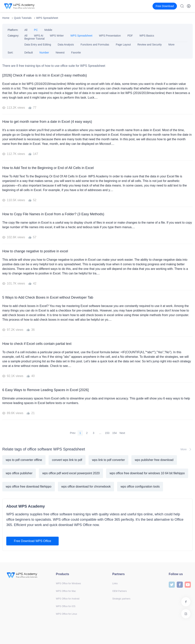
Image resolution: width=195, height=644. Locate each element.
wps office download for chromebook (86, 487)
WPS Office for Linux (67, 614)
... (100, 433)
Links (115, 583)
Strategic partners (121, 599)
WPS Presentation (110, 36)
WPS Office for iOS (66, 606)
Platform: (13, 30)
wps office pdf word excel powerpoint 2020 (71, 473)
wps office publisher (19, 473)
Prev (73, 433)
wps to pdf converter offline (24, 460)
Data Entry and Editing (38, 45)
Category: (13, 36)
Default (29, 53)
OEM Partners (120, 591)
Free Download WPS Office (32, 541)
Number (44, 53)
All (26, 30)
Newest (60, 53)
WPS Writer (57, 36)
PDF (130, 36)
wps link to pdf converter (108, 460)
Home (6, 18)
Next (122, 433)
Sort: (10, 53)
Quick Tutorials (23, 18)
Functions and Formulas (95, 45)
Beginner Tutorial (34, 39)
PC (36, 30)
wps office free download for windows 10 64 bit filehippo (147, 473)
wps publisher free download (154, 460)
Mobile (48, 30)
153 (107, 433)
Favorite (76, 53)
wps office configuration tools (140, 487)
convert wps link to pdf (67, 460)
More (171, 45)
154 (115, 433)
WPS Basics (147, 36)
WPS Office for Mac (66, 591)
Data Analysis (66, 45)
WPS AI (39, 36)
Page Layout (123, 45)
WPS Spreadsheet (47, 18)
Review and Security (150, 45)
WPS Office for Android (68, 599)
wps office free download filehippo (29, 487)
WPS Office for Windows (68, 583)
